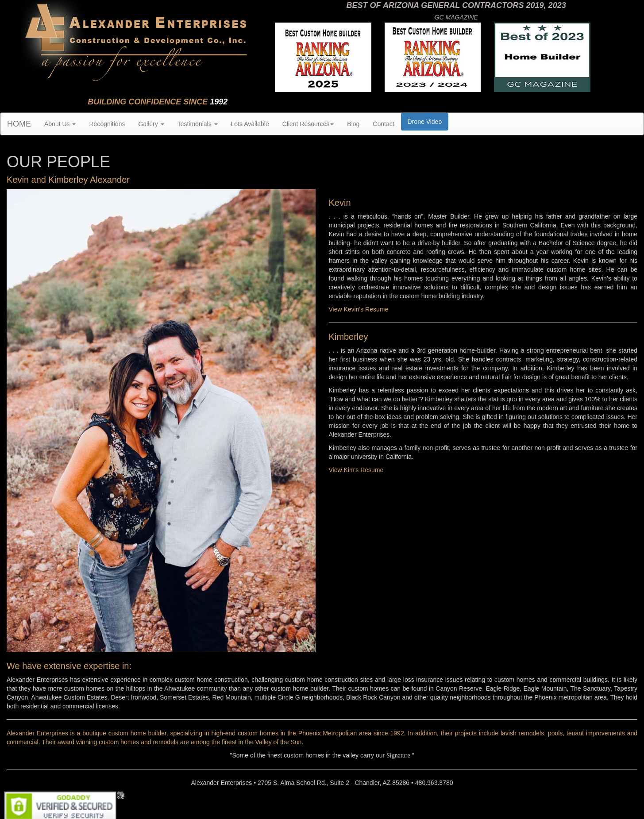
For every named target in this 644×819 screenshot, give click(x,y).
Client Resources (308, 124)
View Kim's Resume (356, 470)
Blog (353, 124)
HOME (19, 124)
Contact (383, 124)
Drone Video (425, 122)
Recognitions (107, 124)
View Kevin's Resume (359, 309)
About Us (60, 124)
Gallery (151, 124)
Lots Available (250, 124)
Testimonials (198, 124)
